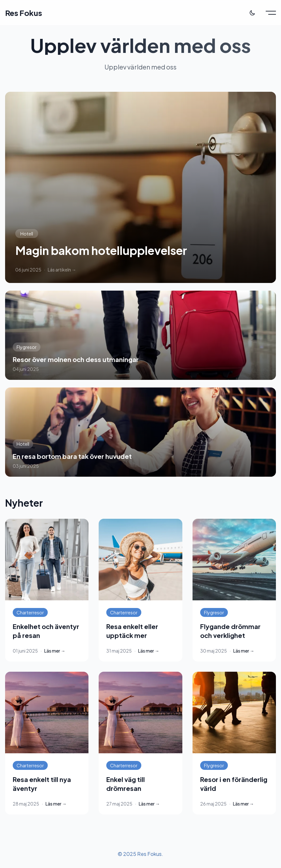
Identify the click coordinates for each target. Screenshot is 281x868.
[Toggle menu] (271, 13)
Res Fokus (24, 13)
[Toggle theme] (252, 13)
